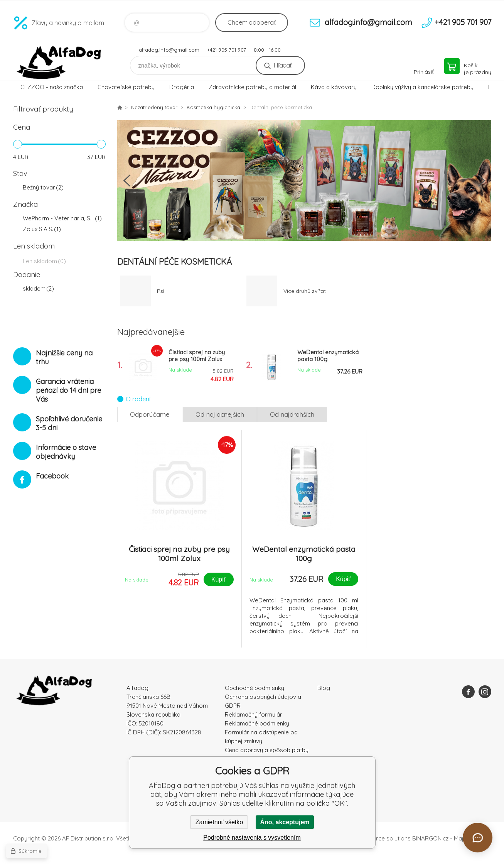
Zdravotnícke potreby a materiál (252, 87)
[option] (304, 180)
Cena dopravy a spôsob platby (267, 750)
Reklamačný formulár (254, 714)
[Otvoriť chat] (478, 838)
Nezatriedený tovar (154, 107)
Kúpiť (219, 579)
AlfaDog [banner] (59, 63)
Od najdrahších (292, 414)
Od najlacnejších (220, 414)
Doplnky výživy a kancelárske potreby (422, 87)
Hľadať (282, 65)
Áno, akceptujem (285, 822)
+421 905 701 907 (227, 50)
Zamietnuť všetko (219, 822)
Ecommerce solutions (382, 838)
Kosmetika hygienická (213, 107)
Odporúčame (150, 414)
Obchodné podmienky (255, 688)
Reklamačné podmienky (257, 723)
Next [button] (482, 181)
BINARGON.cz (430, 838)
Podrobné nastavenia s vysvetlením (252, 838)
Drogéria (182, 87)
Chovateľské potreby (126, 87)
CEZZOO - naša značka (52, 87)
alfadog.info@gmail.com (169, 50)
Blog (324, 688)
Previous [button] (127, 181)
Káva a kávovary (334, 87)
